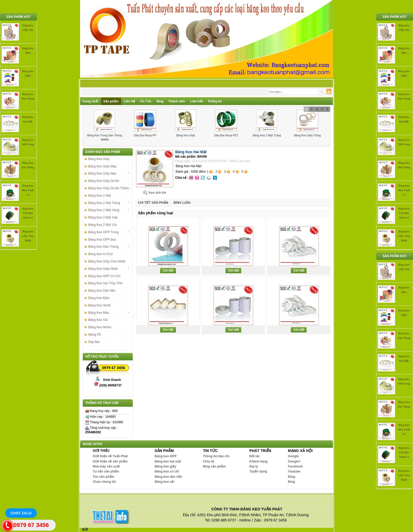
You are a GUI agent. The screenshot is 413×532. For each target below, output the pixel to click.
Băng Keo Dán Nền (102, 291)
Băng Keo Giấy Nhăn (109, 269)
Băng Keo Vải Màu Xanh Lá (28, 213)
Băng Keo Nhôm (100, 327)
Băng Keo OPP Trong (109, 232)
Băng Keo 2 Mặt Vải (102, 225)
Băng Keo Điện (99, 298)
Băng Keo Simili (99, 305)
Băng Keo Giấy (186, 135)
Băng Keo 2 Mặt (100, 196)
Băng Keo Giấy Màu (102, 166)
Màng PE (95, 335)
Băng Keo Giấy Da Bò (104, 181)
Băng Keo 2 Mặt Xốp (103, 217)
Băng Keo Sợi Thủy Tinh (105, 283)
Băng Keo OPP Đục (102, 240)
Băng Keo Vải (98, 320)
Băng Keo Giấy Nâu (109, 173)
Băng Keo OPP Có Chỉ (104, 276)
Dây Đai (94, 342)
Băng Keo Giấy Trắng (307, 135)
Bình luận (182, 203)
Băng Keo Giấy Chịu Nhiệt (28, 236)
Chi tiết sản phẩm (153, 203)
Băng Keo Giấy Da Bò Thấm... (110, 188)
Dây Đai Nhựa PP (145, 135)
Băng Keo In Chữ (100, 254)
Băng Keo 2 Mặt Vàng (109, 210)
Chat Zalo (21, 513)
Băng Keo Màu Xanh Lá (28, 190)
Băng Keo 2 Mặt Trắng (267, 135)
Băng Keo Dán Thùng (109, 247)
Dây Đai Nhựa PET (226, 135)
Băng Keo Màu (109, 313)
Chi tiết (168, 271)
